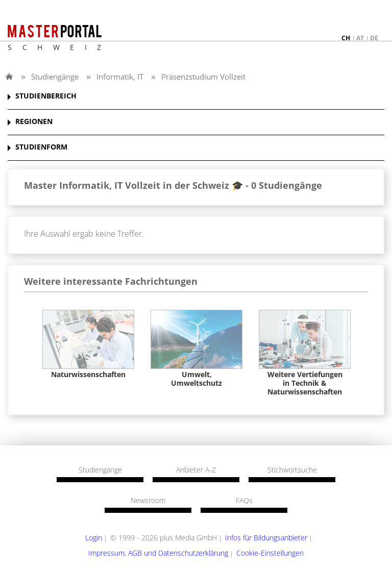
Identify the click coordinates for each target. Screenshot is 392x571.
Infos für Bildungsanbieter (266, 538)
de (374, 38)
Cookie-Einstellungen (270, 553)
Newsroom (148, 501)
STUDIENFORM (41, 147)
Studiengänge (55, 77)
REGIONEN (34, 122)
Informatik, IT (120, 77)
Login (94, 538)
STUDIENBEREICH (46, 96)
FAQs (244, 501)
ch (346, 38)
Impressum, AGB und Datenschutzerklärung (158, 553)
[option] (88, 344)
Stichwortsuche (292, 470)
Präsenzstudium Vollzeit (203, 77)
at (360, 38)
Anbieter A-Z (196, 470)
